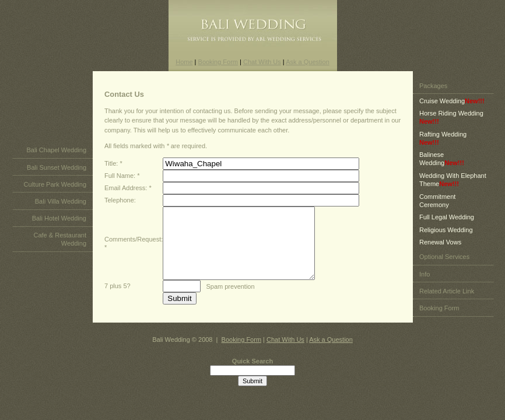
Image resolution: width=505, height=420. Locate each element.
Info (425, 281)
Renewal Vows (440, 249)
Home (184, 62)
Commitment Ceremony (437, 208)
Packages (433, 93)
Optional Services (444, 264)
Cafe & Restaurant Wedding (60, 246)
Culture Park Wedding (55, 191)
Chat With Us (262, 62)
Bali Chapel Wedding (56, 157)
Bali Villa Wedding (61, 208)
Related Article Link (447, 298)
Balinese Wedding (442, 166)
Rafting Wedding (443, 145)
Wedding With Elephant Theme (453, 187)
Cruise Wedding (452, 108)
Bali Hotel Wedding (59, 225)
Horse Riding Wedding (451, 124)
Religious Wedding (446, 237)
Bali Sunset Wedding (57, 174)
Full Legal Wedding (447, 224)
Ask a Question (308, 62)
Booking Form (218, 62)
